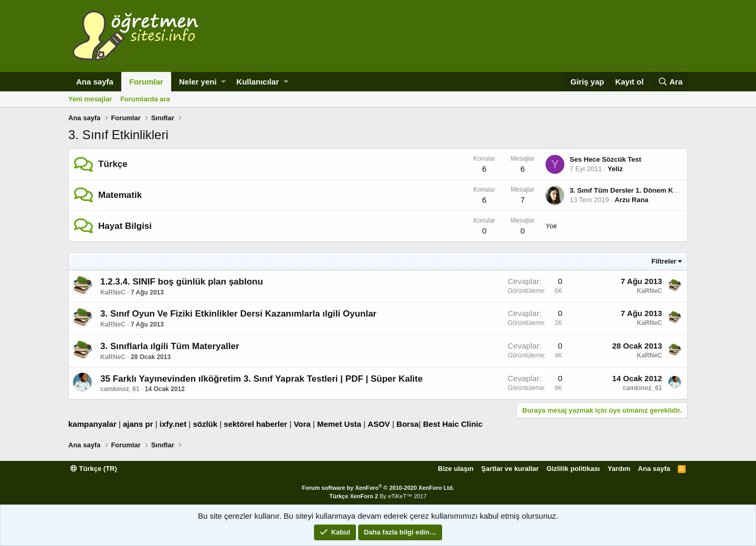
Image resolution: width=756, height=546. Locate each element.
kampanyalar (92, 424)
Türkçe (113, 164)
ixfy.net (173, 424)
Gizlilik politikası (573, 469)
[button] (223, 82)
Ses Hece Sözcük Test (605, 159)
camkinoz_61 (120, 389)
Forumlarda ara (145, 99)
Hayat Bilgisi (125, 226)
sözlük (205, 424)
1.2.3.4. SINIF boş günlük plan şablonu (182, 282)
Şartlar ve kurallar (510, 469)
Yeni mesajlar (90, 99)
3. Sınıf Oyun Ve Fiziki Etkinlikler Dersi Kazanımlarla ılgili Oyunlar (238, 314)
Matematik (120, 195)
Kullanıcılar (258, 82)
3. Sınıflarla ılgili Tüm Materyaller (170, 346)
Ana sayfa (95, 82)
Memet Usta (339, 424)
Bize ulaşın (456, 469)
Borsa (408, 424)
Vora (302, 424)
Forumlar (146, 82)
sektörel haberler (255, 424)
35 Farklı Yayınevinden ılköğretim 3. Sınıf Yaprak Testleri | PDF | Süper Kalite (261, 379)
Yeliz (615, 169)
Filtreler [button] (664, 261)
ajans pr (138, 424)
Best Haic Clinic (453, 424)
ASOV (379, 424)
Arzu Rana (632, 200)
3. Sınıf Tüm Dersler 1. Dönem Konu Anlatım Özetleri (654, 190)
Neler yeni (198, 82)
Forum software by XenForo (378, 488)
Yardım (619, 469)
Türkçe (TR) (94, 469)
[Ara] (670, 82)
